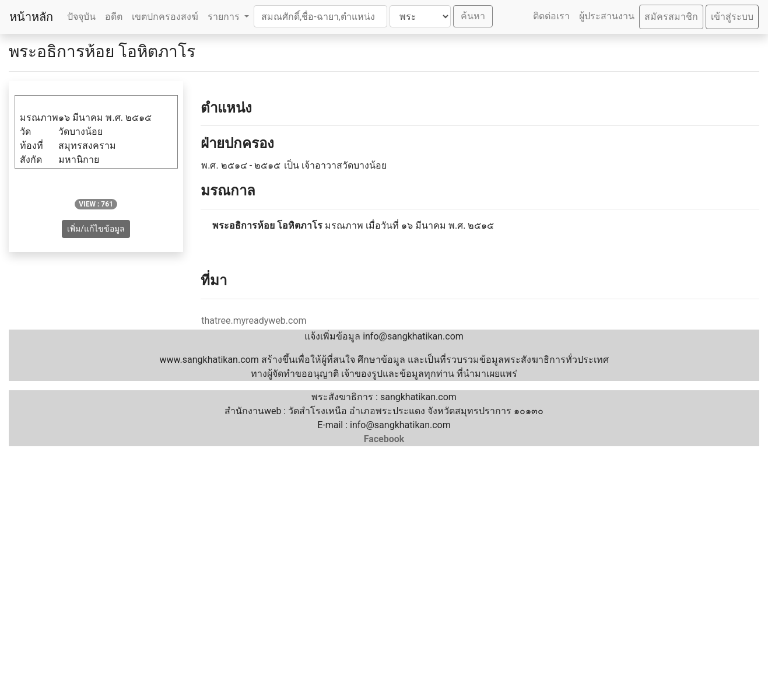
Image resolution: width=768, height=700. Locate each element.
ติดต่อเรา (551, 16)
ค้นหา (473, 16)
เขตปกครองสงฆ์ (165, 17)
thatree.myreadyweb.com (254, 321)
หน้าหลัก (31, 17)
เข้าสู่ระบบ (732, 17)
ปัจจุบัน (81, 17)
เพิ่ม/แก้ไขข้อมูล (96, 229)
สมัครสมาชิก (671, 17)
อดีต (114, 17)
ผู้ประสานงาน (607, 16)
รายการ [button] (225, 17)
